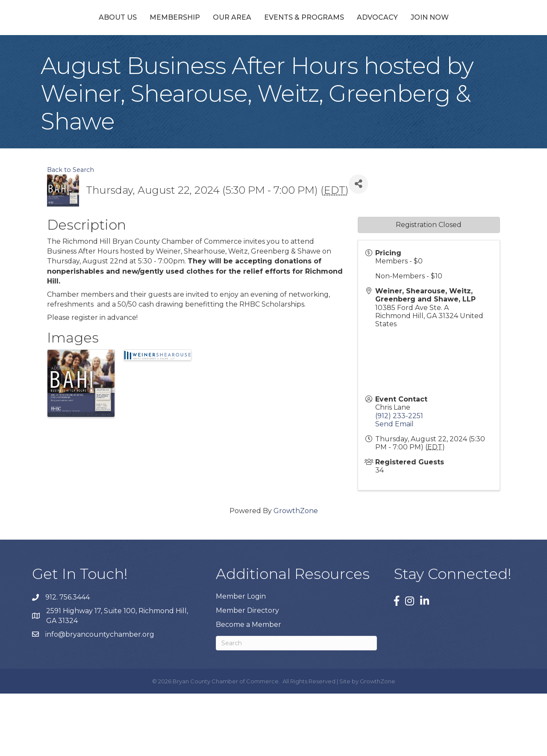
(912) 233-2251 (399, 478)
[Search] (296, 706)
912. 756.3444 (68, 660)
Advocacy (421, 48)
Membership (131, 48)
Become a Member (249, 687)
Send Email (394, 486)
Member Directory (247, 672)
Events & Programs (348, 48)
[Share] (358, 246)
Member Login (241, 658)
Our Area (188, 48)
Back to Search (71, 232)
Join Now (473, 48)
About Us (74, 48)
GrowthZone (296, 573)
